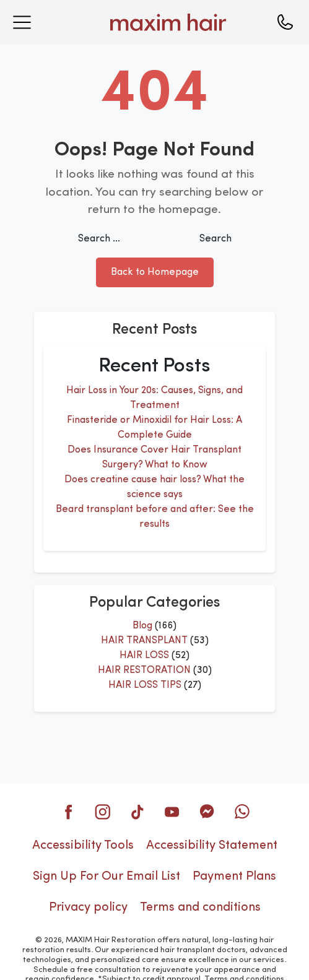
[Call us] (285, 22)
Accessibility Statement (212, 846)
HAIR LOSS (144, 656)
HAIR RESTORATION (144, 670)
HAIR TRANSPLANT (144, 641)
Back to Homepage (155, 272)
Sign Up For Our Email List (107, 877)
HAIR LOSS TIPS (145, 685)
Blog (142, 626)
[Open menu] (22, 22)
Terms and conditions (200, 908)
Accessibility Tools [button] (83, 846)
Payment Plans (234, 877)
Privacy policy (88, 908)
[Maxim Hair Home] (152, 22)
